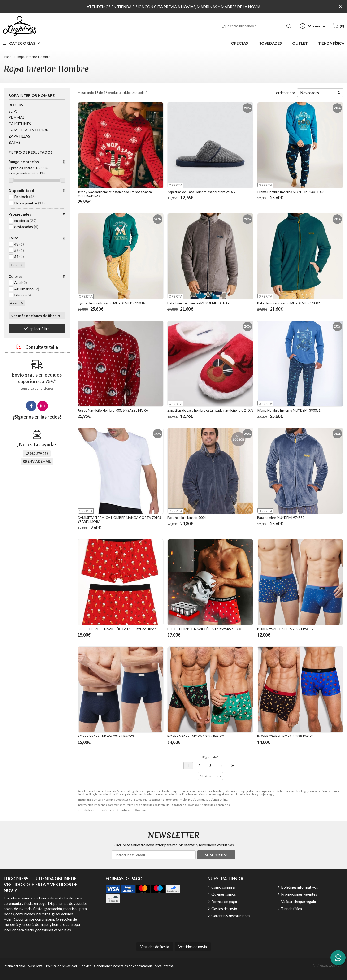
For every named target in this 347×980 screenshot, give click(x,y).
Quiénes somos (224, 894)
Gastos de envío (224, 908)
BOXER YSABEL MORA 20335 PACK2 (196, 736)
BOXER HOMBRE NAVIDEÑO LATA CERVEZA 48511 (117, 629)
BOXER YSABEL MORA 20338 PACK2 (285, 736)
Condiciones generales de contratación (123, 966)
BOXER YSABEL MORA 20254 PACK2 (285, 629)
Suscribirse (216, 855)
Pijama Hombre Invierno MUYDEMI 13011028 (291, 192)
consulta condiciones (37, 388)
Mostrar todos (136, 93)
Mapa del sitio (15, 966)
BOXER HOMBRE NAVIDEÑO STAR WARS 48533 (204, 629)
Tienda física (291, 908)
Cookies (85, 966)
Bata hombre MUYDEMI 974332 (281, 518)
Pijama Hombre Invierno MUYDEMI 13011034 (111, 303)
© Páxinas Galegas (327, 966)
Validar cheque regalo (299, 901)
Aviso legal (35, 966)
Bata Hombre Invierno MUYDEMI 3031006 (199, 303)
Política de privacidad (61, 966)
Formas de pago (224, 901)
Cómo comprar (224, 887)
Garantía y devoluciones (231, 916)
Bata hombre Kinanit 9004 (187, 518)
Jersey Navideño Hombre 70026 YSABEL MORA (113, 410)
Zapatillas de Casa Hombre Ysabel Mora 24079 (201, 192)
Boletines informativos (299, 887)
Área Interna (164, 966)
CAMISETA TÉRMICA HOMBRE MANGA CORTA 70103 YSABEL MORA (119, 520)
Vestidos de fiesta (155, 947)
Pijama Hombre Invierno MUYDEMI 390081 (289, 410)
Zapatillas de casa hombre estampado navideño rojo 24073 (210, 410)
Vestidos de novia (193, 947)
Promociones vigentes (299, 894)
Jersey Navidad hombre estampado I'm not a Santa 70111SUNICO (115, 194)
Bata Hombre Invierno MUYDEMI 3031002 (288, 303)
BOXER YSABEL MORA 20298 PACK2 (106, 736)
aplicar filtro (40, 328)
